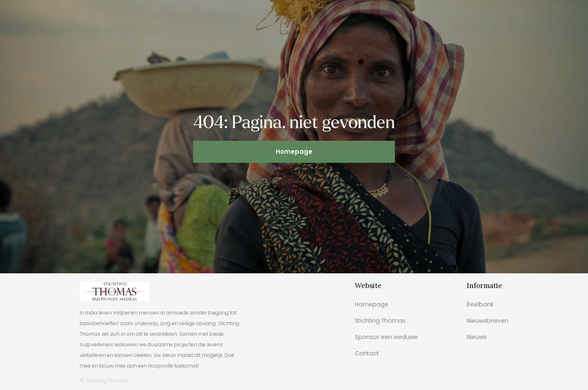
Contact (367, 353)
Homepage (294, 152)
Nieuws (477, 337)
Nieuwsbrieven (488, 321)
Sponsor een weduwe (386, 337)
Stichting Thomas (380, 321)
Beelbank (480, 304)
